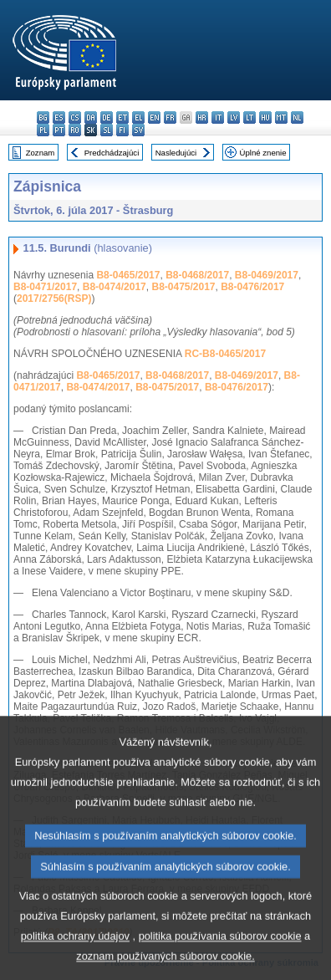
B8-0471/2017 (45, 287)
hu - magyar (265, 117)
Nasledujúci (176, 153)
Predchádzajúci (112, 153)
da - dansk (91, 117)
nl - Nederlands (297, 117)
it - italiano (218, 117)
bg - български (43, 117)
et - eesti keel (122, 117)
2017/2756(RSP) (54, 299)
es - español (59, 117)
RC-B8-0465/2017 (225, 354)
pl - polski (43, 130)
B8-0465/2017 (128, 275)
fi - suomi (122, 130)
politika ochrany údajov (75, 965)
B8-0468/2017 (197, 275)
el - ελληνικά (138, 117)
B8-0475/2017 (183, 287)
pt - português (59, 130)
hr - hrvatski (202, 117)
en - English (154, 117)
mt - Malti (281, 117)
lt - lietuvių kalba (250, 117)
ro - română (75, 130)
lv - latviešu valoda (234, 117)
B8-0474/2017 (115, 287)
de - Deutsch (107, 117)
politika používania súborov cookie (220, 965)
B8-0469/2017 (267, 275)
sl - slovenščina (107, 130)
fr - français (170, 117)
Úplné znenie (263, 153)
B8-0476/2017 (252, 287)
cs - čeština (75, 117)
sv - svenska (138, 130)
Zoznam (41, 153)
